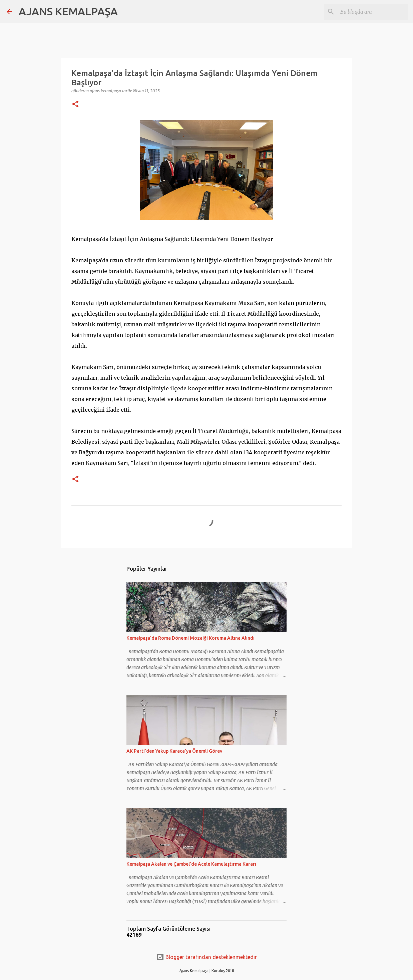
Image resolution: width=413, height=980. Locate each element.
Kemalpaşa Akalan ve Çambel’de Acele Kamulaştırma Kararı (191, 864)
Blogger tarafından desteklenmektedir (206, 957)
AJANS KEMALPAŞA (68, 11)
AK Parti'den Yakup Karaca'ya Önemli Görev (174, 751)
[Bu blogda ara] (373, 12)
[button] (75, 104)
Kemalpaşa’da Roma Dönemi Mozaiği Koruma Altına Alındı (190, 638)
